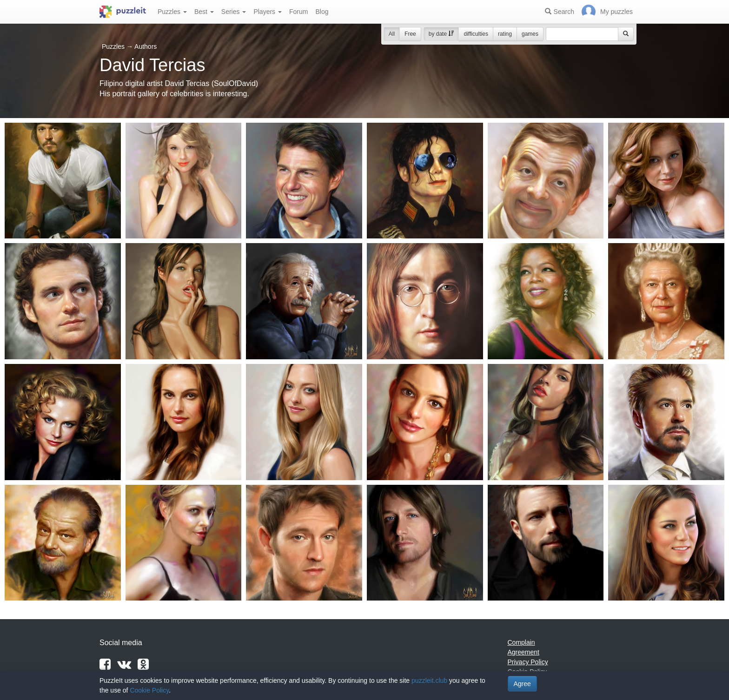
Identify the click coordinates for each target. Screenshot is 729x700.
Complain (521, 642)
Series (234, 12)
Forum (298, 12)
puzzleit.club (429, 680)
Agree (522, 684)
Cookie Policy (149, 690)
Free (410, 34)
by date (441, 34)
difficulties (476, 34)
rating (505, 34)
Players (268, 12)
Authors (146, 46)
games (530, 34)
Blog (322, 12)
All (392, 34)
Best (204, 12)
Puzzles (172, 12)
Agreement (524, 652)
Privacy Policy (528, 662)
